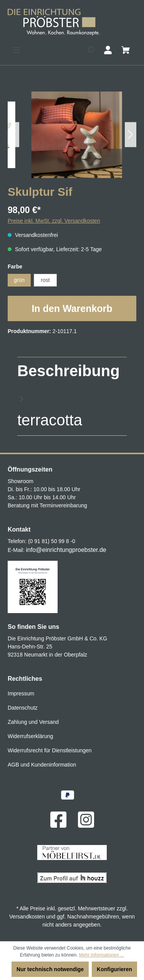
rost (45, 280)
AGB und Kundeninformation (42, 765)
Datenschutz (23, 708)
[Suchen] (90, 50)
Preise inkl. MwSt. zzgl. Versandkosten (54, 221)
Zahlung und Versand (33, 722)
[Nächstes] (131, 135)
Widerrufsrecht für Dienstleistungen (50, 750)
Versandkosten (27, 917)
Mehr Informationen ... (102, 955)
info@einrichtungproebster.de (66, 550)
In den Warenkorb (72, 308)
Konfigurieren (114, 969)
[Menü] (17, 50)
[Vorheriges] (13, 135)
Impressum (21, 693)
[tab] (70, 395)
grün (19, 280)
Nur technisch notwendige (50, 969)
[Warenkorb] (126, 50)
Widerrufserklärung (30, 736)
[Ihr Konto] (108, 50)
